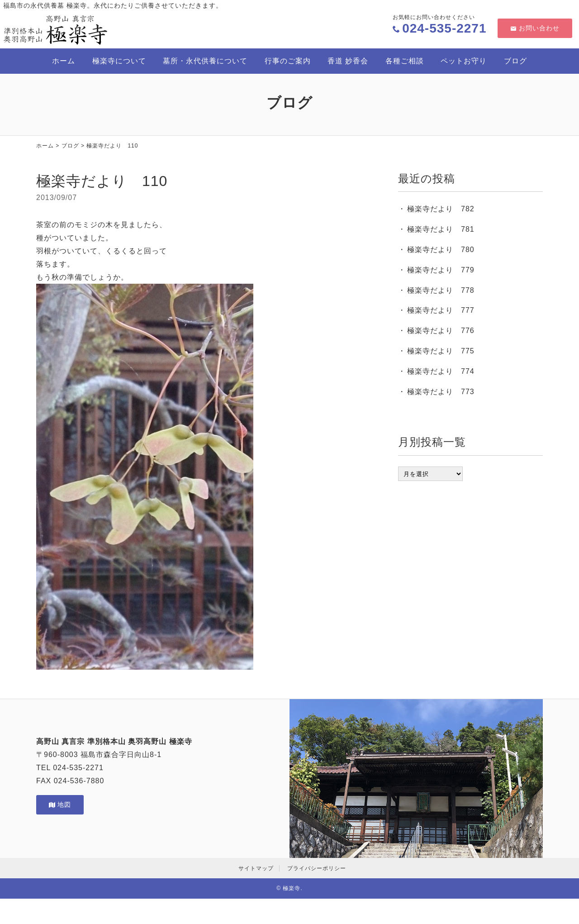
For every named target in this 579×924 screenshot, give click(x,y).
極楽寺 (292, 888)
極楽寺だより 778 (441, 290)
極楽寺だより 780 (441, 250)
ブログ (515, 61)
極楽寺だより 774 (441, 371)
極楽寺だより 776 (441, 331)
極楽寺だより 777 (441, 310)
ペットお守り (464, 61)
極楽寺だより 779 (441, 270)
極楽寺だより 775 (441, 351)
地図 (60, 805)
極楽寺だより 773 (441, 392)
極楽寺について (119, 61)
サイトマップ (256, 868)
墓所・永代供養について (205, 61)
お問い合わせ (535, 28)
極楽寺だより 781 (441, 229)
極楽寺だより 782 (441, 209)
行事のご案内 (288, 61)
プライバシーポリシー (317, 868)
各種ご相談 (405, 61)
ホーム (64, 61)
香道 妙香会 (348, 61)
